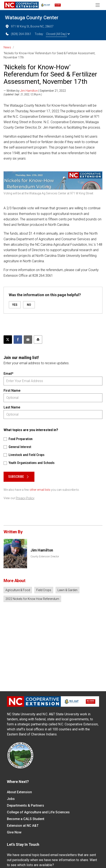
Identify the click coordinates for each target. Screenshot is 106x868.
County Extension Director (45, 557)
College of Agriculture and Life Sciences (38, 812)
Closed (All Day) (58, 34)
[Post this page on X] (8, 340)
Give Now (14, 832)
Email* (9, 374)
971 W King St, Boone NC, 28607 (29, 26)
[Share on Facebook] (18, 340)
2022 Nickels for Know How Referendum (32, 599)
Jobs (11, 799)
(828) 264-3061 (18, 34)
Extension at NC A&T (23, 826)
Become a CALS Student (26, 819)
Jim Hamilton (29, 91)
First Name (12, 391)
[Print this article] (38, 340)
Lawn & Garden (67, 590)
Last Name (12, 407)
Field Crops (44, 590)
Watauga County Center (32, 18)
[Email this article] (28, 340)
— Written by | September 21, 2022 (35, 91)
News (7, 47)
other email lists (40, 490)
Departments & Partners (26, 805)
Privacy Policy (25, 498)
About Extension (19, 792)
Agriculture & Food (18, 590)
